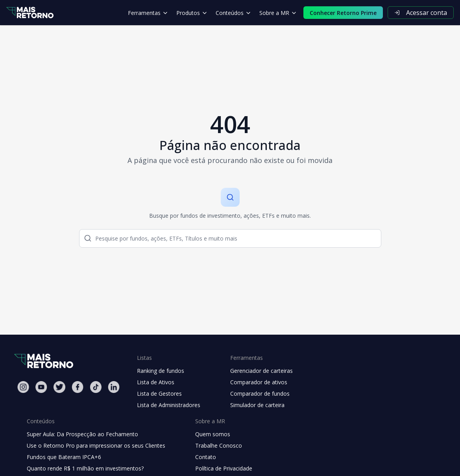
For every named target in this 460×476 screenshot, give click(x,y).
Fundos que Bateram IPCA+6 (64, 457)
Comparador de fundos (260, 394)
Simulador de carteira (257, 405)
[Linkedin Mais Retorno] (114, 387)
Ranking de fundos (161, 371)
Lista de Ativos (156, 382)
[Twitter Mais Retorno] (59, 387)
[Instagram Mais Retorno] (23, 387)
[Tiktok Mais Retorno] (96, 387)
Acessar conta (421, 13)
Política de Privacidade (224, 468)
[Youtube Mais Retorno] (41, 387)
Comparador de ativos (259, 382)
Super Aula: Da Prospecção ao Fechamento (82, 434)
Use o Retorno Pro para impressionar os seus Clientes (96, 445)
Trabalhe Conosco (219, 445)
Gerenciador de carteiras (261, 371)
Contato (206, 457)
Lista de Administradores (169, 405)
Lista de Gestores (159, 394)
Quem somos (213, 434)
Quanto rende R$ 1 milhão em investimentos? (85, 468)
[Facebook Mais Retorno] (78, 387)
